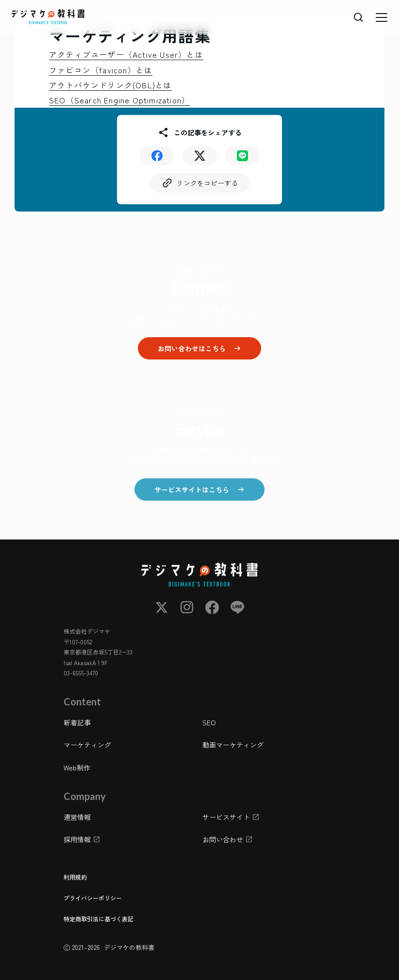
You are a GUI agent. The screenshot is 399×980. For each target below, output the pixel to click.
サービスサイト (226, 817)
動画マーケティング (233, 745)
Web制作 (77, 768)
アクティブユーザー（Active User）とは (126, 54)
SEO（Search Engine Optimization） (119, 100)
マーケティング (87, 745)
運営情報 (77, 817)
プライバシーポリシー (93, 898)
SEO (209, 722)
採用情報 (77, 840)
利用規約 (75, 877)
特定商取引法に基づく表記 (99, 919)
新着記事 (77, 722)
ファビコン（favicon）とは (101, 70)
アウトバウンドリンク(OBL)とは (110, 85)
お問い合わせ (223, 840)
